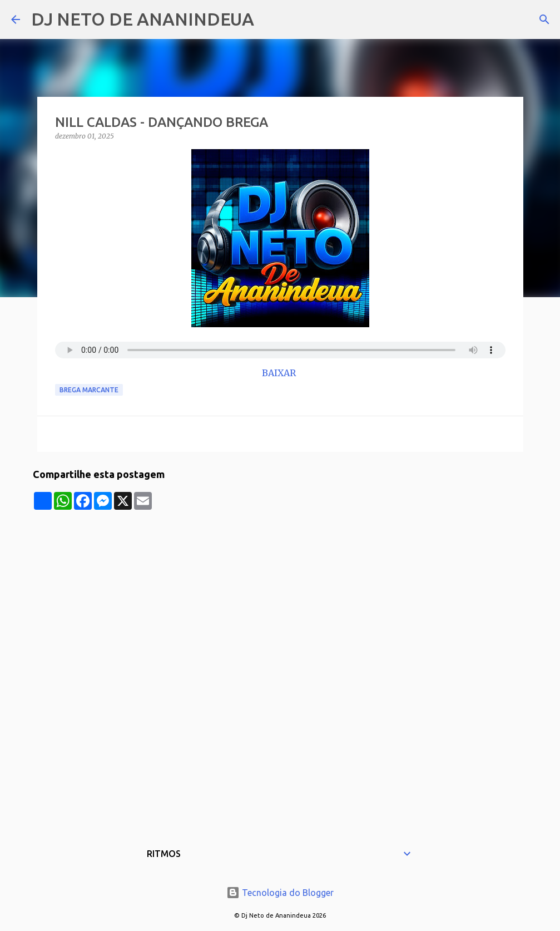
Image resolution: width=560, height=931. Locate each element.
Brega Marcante (89, 390)
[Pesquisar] (270, 19)
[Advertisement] (280, 588)
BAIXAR (280, 373)
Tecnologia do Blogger (280, 893)
